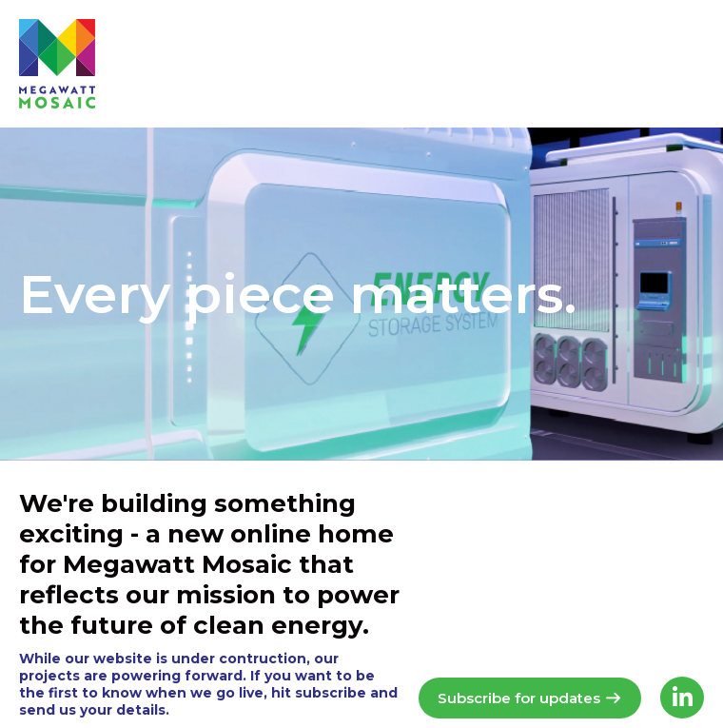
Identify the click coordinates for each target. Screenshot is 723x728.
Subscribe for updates (530, 698)
